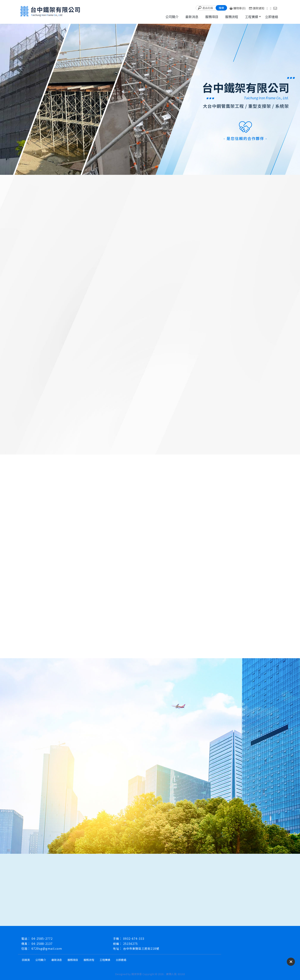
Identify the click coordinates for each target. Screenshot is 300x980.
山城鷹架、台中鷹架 (104, 232)
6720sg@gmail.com (47, 948)
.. (165, 974)
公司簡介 (172, 17)
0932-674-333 (134, 939)
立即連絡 (272, 17)
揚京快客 (137, 974)
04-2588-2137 (42, 944)
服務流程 (232, 17)
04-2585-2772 (42, 939)
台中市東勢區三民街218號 (141, 948)
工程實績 (252, 17)
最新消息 (192, 17)
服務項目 (212, 17)
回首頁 (26, 960)
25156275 (130, 944)
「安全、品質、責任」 (181, 232)
